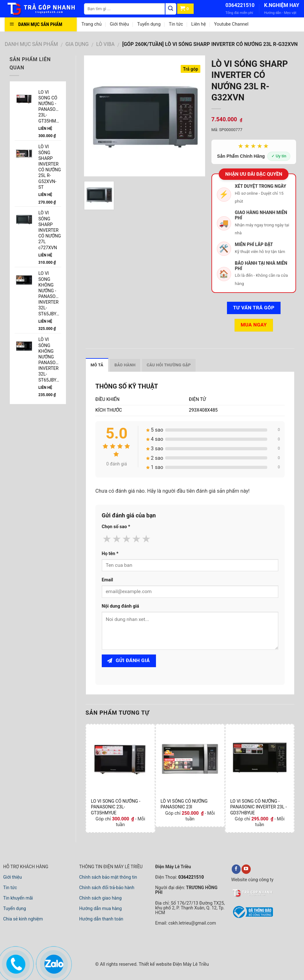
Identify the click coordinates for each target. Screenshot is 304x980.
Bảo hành (125, 365)
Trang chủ (91, 24)
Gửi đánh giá (129, 661)
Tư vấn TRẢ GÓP (254, 308)
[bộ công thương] (252, 917)
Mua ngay (254, 325)
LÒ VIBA (106, 44)
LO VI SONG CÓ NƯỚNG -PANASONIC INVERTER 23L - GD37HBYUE (258, 807)
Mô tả (97, 365)
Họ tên (110, 554)
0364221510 (240, 5)
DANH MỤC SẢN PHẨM (31, 44)
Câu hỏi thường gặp (169, 365)
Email (107, 580)
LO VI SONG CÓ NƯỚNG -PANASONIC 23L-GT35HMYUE (116, 807)
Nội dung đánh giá (120, 606)
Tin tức (176, 24)
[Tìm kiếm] (171, 9)
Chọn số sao (116, 527)
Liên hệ (198, 24)
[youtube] (246, 869)
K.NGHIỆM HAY (282, 5)
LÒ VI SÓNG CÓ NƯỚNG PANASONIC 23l (184, 804)
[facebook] (236, 869)
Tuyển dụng (149, 24)
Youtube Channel (231, 24)
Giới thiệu (119, 24)
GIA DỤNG (77, 44)
